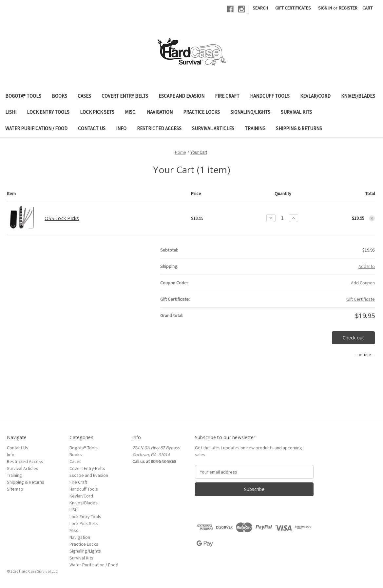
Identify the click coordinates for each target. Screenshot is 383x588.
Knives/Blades (358, 96)
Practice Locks (201, 112)
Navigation (160, 112)
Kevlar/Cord (315, 96)
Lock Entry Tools (48, 112)
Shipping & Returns (299, 128)
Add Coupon (363, 283)
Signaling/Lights (250, 112)
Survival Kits (296, 112)
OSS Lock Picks (62, 218)
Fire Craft (227, 96)
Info (121, 128)
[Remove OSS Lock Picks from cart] (372, 218)
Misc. (131, 112)
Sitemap (15, 489)
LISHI (11, 112)
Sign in (325, 8)
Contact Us (92, 128)
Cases (84, 96)
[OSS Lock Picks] (282, 218)
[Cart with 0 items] (367, 8)
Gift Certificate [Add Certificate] (361, 299)
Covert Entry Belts (125, 96)
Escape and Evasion (182, 96)
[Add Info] (367, 266)
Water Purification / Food (36, 128)
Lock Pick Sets (97, 112)
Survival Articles (213, 128)
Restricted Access (159, 128)
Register (348, 8)
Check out (353, 338)
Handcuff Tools (270, 96)
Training (255, 128)
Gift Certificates (293, 8)
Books (59, 96)
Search (260, 8)
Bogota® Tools (23, 96)
